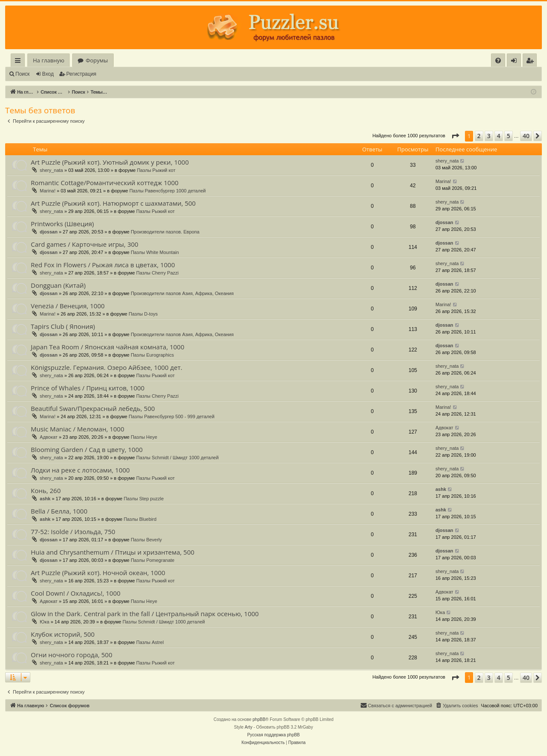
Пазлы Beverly (146, 540)
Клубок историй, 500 (63, 634)
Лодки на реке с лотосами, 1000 (80, 470)
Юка (44, 622)
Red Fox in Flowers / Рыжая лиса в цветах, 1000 (103, 265)
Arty (249, 727)
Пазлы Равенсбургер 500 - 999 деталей (172, 416)
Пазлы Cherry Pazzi (157, 273)
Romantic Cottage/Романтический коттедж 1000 (105, 183)
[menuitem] (498, 61)
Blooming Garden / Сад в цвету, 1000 (87, 449)
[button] (455, 136)
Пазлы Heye (144, 437)
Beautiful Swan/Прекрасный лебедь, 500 (93, 408)
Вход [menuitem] (516, 62)
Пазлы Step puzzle (144, 499)
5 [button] (509, 136)
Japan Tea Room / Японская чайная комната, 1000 (107, 347)
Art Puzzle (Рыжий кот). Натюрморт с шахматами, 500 (113, 203)
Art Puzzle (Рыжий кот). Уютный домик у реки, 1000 (110, 162)
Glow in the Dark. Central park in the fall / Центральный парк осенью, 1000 (145, 614)
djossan (49, 232)
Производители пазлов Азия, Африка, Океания (182, 293)
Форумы (97, 60)
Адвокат (49, 437)
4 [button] (499, 136)
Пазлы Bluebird (140, 519)
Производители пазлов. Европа (165, 232)
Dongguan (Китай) (58, 285)
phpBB (259, 719)
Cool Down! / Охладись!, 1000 (76, 593)
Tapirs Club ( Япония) (63, 326)
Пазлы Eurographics (152, 355)
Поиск (22, 74)
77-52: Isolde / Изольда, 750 (73, 532)
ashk (45, 499)
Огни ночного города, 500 (72, 655)
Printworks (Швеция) (62, 224)
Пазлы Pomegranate (153, 560)
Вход (48, 74)
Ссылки (19, 62)
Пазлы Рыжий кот (156, 170)
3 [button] (489, 136)
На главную (49, 60)
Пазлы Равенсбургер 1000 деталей (168, 191)
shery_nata (51, 170)
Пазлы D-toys (143, 314)
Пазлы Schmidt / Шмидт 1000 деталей (178, 458)
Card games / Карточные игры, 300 (85, 244)
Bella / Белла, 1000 (59, 511)
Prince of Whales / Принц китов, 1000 (88, 388)
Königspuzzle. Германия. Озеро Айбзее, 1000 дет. (106, 367)
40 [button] (526, 136)
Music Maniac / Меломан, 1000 (78, 429)
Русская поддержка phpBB (273, 735)
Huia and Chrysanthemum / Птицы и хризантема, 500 (113, 552)
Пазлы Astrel (150, 642)
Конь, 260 (46, 490)
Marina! (48, 191)
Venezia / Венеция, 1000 (68, 306)
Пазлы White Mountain (155, 252)
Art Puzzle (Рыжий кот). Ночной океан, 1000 (98, 573)
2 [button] (479, 136)
